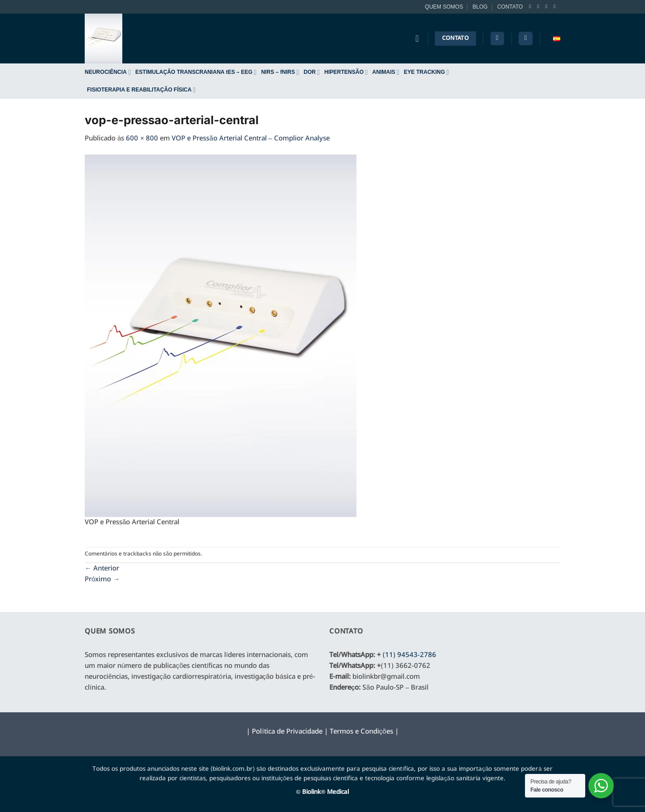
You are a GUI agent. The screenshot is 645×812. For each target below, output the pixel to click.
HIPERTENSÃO (346, 72)
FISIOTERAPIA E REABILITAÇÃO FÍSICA (141, 90)
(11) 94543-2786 (409, 655)
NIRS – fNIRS (280, 72)
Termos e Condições (361, 732)
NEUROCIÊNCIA (108, 72)
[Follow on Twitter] (548, 6)
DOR (312, 72)
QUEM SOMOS (444, 7)
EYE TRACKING (427, 72)
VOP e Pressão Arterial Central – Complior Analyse (251, 139)
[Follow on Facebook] (532, 6)
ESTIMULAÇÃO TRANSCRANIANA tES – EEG (196, 72)
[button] (525, 39)
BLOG (480, 7)
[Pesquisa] (497, 39)
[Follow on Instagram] (540, 6)
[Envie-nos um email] (556, 6)
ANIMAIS (386, 72)
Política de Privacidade (287, 732)
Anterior (102, 569)
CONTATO (510, 7)
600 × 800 (142, 139)
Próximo (102, 580)
